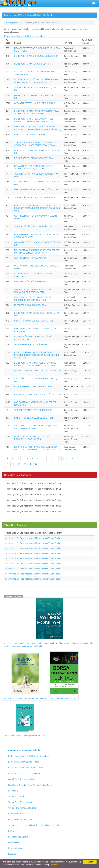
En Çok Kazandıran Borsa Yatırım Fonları (26, 768)
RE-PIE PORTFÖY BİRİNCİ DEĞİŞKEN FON (34, 158)
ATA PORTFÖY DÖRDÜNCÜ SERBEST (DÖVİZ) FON (37, 394)
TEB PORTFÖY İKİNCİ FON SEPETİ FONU (33, 227)
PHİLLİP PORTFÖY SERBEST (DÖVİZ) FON (33, 321)
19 (19, 464)
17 (7, 464)
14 (61, 458)
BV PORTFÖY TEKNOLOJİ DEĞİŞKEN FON (33, 418)
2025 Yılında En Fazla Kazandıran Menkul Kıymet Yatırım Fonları (33, 543)
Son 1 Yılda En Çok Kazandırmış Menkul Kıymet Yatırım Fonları (34, 500)
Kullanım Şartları (15, 848)
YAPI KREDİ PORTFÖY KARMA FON (30, 258)
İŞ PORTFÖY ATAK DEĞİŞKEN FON (30, 305)
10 (38, 458)
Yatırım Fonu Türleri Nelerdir (20, 802)
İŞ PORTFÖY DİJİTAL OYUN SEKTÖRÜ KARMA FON (37, 371)
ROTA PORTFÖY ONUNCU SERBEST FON (33, 386)
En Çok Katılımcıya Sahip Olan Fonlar (24, 773)
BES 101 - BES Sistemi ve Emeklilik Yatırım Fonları (25, 677)
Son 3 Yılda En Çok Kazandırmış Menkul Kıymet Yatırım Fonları (34, 506)
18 (13, 464)
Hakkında (12, 854)
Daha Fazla (56, 865)
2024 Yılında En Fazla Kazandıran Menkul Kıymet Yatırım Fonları (33, 548)
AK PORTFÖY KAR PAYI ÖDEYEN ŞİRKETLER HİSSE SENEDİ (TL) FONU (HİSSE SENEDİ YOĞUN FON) (37, 208)
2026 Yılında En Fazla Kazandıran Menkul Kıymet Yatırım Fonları (33, 538)
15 (67, 458)
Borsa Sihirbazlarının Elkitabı (64, 676)
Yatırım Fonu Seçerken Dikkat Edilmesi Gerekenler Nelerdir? (34, 825)
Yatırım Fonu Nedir (16, 796)
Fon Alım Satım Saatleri (18, 837)
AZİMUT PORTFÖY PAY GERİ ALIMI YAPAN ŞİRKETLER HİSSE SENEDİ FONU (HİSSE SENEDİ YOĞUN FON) (37, 355)
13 (55, 458)
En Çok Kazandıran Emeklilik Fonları (24, 762)
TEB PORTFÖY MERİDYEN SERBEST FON (33, 410)
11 (44, 458)
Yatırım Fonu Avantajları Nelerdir (22, 808)
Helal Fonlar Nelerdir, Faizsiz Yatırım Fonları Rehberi (31, 785)
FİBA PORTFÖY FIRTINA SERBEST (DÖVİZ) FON (36, 190)
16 (73, 458)
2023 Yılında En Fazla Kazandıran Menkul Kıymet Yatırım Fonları (33, 553)
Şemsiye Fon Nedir (16, 814)
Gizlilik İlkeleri (14, 842)
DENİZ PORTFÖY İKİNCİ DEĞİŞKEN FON (33, 64)
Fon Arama (13, 791)
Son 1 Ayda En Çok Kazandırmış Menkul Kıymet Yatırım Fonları (34, 483)
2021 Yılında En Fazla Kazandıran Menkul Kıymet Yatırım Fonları (33, 564)
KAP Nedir (13, 831)
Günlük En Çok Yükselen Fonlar (22, 779)
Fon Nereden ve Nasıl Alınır (20, 819)
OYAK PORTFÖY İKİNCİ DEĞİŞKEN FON (32, 344)
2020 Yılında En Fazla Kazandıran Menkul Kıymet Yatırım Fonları (33, 569)
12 (50, 458)
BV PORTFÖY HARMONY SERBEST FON (32, 135)
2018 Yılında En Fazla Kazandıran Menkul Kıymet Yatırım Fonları (33, 579)
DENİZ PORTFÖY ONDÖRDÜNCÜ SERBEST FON (36, 56)
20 (25, 464)
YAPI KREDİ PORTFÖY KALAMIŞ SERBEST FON (36, 197)
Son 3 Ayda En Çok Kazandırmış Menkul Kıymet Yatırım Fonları (34, 489)
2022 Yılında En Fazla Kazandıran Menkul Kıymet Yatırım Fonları (33, 558)
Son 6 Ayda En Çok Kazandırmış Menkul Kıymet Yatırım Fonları (34, 495)
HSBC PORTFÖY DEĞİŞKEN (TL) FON (31, 282)
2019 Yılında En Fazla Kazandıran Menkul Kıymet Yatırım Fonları (33, 574)
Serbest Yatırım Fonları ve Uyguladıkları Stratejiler (25, 720)
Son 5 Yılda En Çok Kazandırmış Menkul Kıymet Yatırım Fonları (34, 511)
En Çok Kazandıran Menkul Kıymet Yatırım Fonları (26, 36)
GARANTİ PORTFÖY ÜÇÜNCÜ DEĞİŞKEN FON (35, 103)
